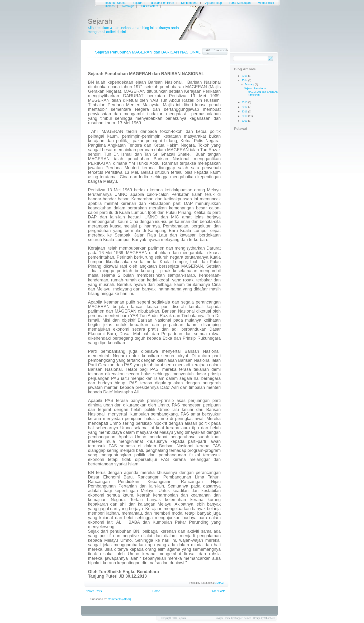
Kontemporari (190, 3)
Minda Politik (266, 3)
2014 (245, 80)
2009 (245, 121)
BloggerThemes (243, 618)
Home (156, 591)
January (250, 84)
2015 (245, 76)
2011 (245, 111)
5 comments (221, 50)
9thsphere (269, 618)
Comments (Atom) (119, 599)
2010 (245, 116)
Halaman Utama (115, 3)
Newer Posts (94, 591)
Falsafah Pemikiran (162, 3)
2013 (245, 102)
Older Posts (218, 591)
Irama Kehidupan (240, 3)
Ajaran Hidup (214, 3)
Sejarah (138, 3)
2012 (245, 107)
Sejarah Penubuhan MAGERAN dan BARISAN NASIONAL (148, 52)
